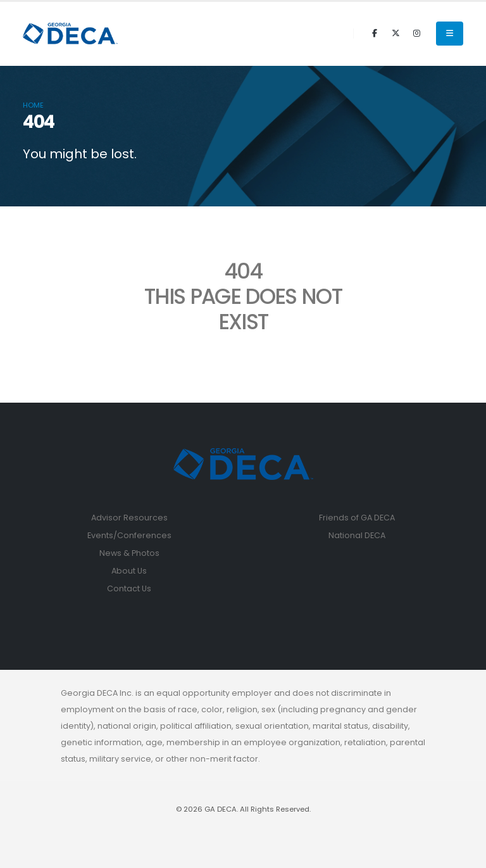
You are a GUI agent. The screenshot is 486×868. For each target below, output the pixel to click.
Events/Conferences (129, 535)
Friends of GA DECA (357, 518)
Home (33, 105)
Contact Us (129, 588)
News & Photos (129, 553)
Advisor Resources (129, 518)
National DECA (357, 535)
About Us (129, 571)
